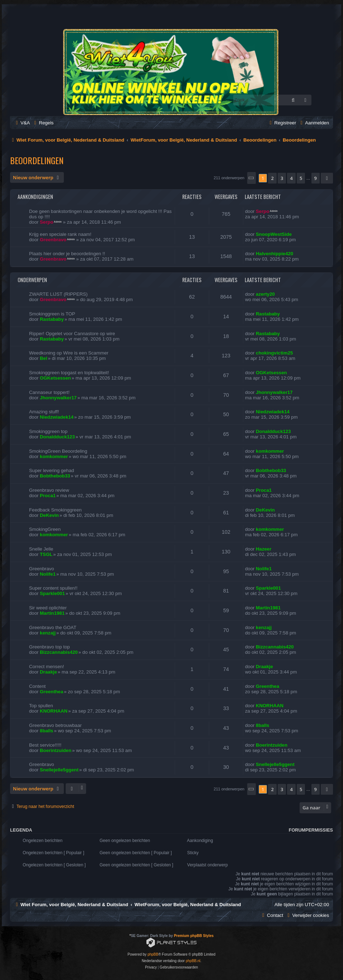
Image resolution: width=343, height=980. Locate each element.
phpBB (153, 954)
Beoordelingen (37, 160)
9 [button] (316, 178)
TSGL (46, 554)
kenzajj (48, 633)
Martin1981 (52, 613)
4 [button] (291, 178)
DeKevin (49, 515)
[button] (252, 178)
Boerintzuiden (56, 750)
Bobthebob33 (55, 476)
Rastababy (52, 319)
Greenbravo (53, 240)
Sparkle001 (52, 593)
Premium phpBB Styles (194, 936)
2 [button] (272, 178)
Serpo (46, 222)
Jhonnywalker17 (58, 398)
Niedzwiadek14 (57, 417)
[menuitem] (22, 123)
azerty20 (265, 294)
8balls (46, 731)
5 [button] (301, 178)
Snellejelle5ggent (59, 770)
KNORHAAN (54, 711)
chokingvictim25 (274, 353)
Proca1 (48, 496)
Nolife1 (48, 574)
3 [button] (282, 178)
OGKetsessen (55, 378)
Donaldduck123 (57, 437)
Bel (44, 358)
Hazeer (264, 549)
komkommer (54, 456)
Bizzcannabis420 (59, 652)
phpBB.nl (193, 961)
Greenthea (51, 692)
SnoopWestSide (274, 234)
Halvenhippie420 (274, 254)
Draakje (48, 672)
